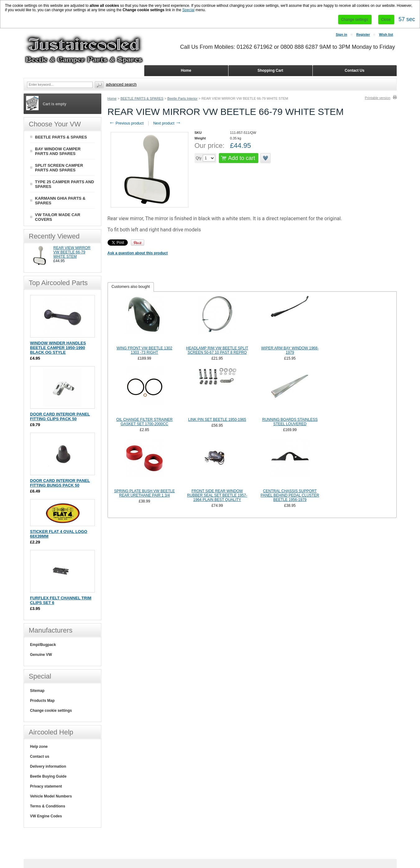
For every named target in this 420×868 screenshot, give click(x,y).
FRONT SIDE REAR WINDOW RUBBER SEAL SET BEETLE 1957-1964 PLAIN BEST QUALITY (217, 495)
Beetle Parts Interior (182, 98)
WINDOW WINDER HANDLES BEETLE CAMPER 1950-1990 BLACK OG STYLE (58, 348)
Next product (167, 123)
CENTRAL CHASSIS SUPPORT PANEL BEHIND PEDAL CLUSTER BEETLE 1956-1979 (290, 495)
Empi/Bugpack (43, 645)
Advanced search (121, 84)
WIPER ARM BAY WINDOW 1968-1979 (290, 350)
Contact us (40, 757)
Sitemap (37, 691)
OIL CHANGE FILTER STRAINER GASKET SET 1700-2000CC (144, 422)
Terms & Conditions (48, 806)
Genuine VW (41, 655)
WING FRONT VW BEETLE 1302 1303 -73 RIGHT (144, 350)
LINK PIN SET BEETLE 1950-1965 (217, 420)
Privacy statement (46, 786)
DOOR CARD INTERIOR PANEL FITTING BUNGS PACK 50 (60, 483)
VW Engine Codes (46, 816)
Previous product (126, 123)
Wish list (386, 34)
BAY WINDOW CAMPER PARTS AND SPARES (58, 151)
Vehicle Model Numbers (51, 796)
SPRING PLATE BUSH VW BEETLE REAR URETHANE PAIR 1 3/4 (144, 493)
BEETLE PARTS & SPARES (142, 98)
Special (188, 10)
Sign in (342, 34)
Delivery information (48, 766)
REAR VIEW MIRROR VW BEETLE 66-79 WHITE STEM (72, 252)
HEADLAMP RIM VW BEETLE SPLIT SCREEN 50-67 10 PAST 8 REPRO (217, 350)
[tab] (131, 287)
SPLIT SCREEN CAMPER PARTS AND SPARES (59, 168)
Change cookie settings (51, 711)
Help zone (39, 747)
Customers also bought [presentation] (131, 287)
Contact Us (355, 70)
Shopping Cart (270, 70)
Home (112, 98)
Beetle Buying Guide (48, 776)
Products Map (42, 701)
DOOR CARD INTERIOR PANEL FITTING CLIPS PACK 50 (60, 416)
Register (363, 34)
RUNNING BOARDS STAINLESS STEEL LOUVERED (290, 422)
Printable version (378, 98)
